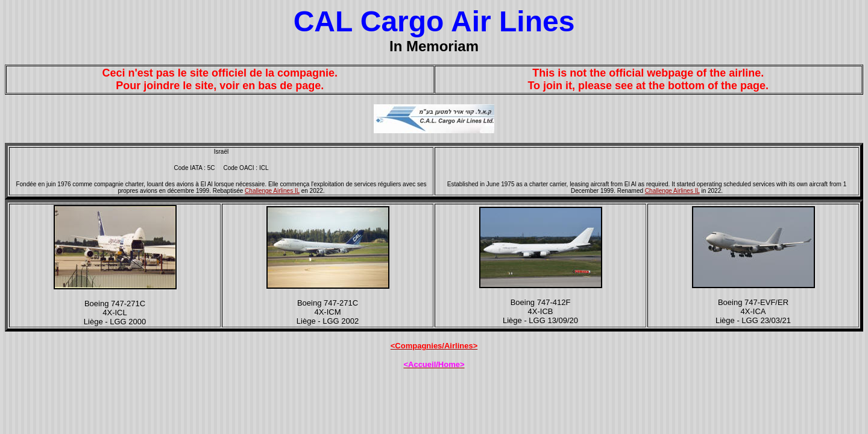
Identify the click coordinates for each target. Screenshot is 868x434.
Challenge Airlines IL (272, 191)
